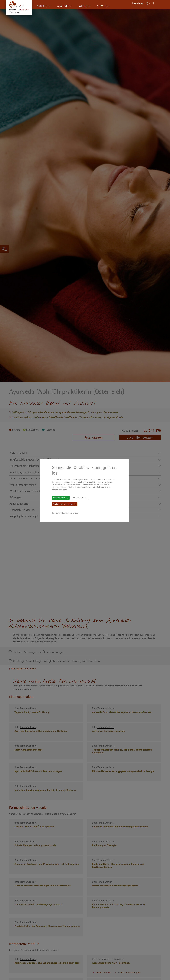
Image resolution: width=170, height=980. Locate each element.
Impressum (75, 513)
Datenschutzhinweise (60, 513)
